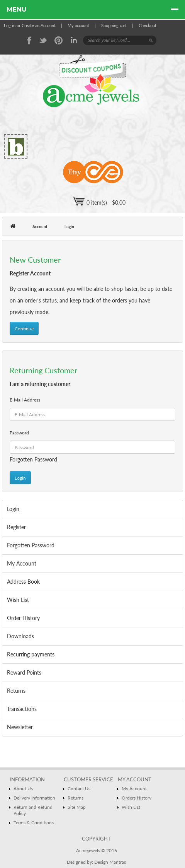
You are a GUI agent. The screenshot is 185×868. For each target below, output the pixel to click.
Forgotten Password (33, 459)
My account (78, 25)
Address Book (23, 582)
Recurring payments (31, 654)
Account (40, 227)
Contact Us (79, 789)
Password (19, 433)
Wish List (18, 600)
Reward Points (24, 672)
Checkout (148, 25)
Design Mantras (110, 862)
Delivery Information (34, 798)
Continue (24, 329)
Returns (16, 691)
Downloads (20, 636)
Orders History (137, 798)
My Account (22, 563)
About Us (23, 789)
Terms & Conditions (34, 823)
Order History (23, 618)
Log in (10, 25)
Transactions (22, 709)
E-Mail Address (25, 400)
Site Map (77, 807)
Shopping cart (114, 25)
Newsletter (20, 727)
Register (16, 527)
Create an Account (39, 25)
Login (69, 227)
